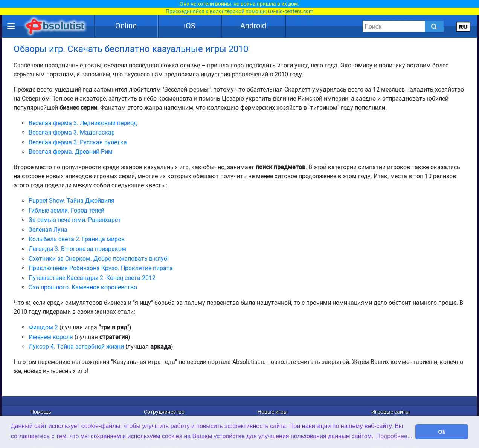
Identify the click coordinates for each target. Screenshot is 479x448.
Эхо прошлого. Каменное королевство (83, 287)
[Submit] (434, 26)
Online (126, 26)
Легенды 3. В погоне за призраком (77, 249)
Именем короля (51, 337)
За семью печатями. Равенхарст (75, 220)
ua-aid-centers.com (291, 11)
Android (253, 26)
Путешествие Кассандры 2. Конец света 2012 (92, 278)
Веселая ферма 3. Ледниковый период (83, 123)
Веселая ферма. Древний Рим (71, 152)
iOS (190, 26)
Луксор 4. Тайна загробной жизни (76, 346)
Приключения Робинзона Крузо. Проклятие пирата (101, 268)
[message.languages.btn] (463, 26)
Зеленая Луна (48, 230)
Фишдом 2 (43, 327)
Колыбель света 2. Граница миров (77, 239)
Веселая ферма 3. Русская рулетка (78, 142)
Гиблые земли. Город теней (66, 210)
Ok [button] (442, 432)
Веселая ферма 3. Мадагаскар (72, 132)
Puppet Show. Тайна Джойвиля (72, 201)
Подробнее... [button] (394, 436)
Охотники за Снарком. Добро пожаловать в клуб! (99, 259)
